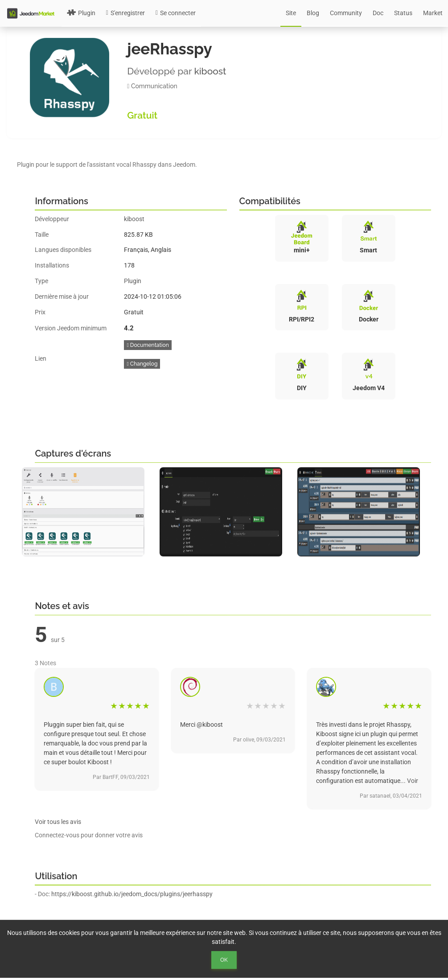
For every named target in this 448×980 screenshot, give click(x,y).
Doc (378, 13)
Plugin (81, 13)
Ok (224, 960)
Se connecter (176, 13)
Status (403, 13)
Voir (413, 781)
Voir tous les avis (58, 822)
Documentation (148, 345)
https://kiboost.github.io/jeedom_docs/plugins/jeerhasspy (132, 894)
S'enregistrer (125, 13)
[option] (86, 512)
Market (433, 13)
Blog (313, 13)
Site (291, 13)
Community (346, 13)
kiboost (210, 71)
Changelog (142, 364)
